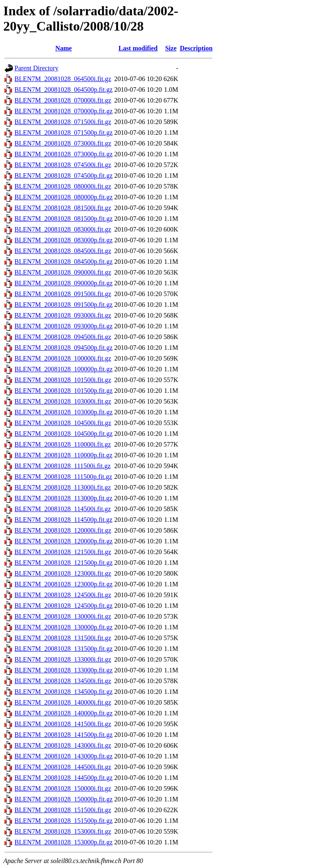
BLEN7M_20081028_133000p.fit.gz (63, 670)
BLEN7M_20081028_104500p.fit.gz (63, 434)
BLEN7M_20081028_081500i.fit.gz (63, 208)
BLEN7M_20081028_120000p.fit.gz (63, 541)
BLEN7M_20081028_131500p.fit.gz (63, 649)
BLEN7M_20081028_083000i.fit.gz (63, 229)
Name (64, 48)
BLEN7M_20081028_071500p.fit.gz (63, 133)
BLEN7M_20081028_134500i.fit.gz (63, 681)
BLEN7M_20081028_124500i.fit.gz (63, 595)
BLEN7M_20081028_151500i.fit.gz (63, 810)
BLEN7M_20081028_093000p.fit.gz (63, 326)
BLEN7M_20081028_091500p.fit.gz (63, 305)
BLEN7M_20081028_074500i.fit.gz (63, 165)
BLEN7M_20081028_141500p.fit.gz (63, 735)
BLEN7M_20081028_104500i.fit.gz (63, 423)
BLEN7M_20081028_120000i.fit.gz (63, 530)
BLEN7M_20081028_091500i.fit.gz (63, 294)
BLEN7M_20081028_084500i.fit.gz (63, 251)
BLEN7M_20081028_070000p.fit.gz (63, 111)
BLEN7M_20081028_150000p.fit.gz (63, 799)
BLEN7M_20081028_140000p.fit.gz (63, 713)
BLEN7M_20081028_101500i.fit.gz (63, 380)
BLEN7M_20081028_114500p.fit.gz (63, 520)
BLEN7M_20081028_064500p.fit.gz (63, 90)
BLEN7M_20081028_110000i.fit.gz (63, 444)
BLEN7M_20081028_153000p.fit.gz (63, 842)
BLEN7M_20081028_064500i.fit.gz (63, 79)
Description (196, 48)
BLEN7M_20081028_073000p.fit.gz (63, 154)
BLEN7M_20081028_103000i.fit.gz (63, 401)
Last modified (138, 48)
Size (171, 48)
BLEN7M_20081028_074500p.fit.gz (63, 176)
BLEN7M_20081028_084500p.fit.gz (63, 262)
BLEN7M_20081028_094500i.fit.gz (63, 337)
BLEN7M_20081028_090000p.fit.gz (63, 283)
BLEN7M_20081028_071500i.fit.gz (63, 122)
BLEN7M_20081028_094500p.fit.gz (63, 348)
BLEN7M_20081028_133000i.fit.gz (63, 659)
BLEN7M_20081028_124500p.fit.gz (63, 606)
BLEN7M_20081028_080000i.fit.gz (63, 186)
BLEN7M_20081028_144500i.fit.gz (63, 767)
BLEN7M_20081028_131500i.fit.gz (63, 638)
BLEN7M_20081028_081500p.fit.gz (63, 219)
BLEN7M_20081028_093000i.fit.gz (63, 315)
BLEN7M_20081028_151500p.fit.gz (63, 821)
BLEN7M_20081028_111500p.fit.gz (63, 477)
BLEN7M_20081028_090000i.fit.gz (63, 272)
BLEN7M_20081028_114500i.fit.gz (63, 509)
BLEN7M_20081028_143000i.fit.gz (63, 745)
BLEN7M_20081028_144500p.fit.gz (63, 778)
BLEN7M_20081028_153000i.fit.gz (63, 831)
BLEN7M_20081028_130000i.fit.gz (63, 616)
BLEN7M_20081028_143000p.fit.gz (63, 756)
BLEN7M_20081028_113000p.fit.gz (63, 498)
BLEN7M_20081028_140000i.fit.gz (63, 702)
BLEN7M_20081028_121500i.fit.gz (63, 552)
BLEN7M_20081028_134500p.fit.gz (63, 692)
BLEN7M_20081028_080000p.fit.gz (63, 197)
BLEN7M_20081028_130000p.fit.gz (63, 627)
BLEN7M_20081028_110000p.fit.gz (63, 455)
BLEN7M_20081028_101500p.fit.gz (63, 391)
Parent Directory (36, 68)
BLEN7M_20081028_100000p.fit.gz (63, 369)
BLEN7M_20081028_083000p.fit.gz (63, 240)
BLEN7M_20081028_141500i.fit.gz (63, 724)
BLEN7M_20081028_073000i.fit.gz (63, 143)
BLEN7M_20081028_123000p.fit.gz (63, 584)
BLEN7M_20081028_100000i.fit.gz (63, 358)
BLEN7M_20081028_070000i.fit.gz (63, 100)
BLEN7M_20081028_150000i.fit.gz (63, 788)
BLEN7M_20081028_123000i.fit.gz (63, 573)
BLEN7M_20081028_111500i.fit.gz (63, 466)
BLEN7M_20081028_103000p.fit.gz (63, 412)
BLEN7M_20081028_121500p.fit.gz (63, 563)
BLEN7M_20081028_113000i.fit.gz (63, 487)
